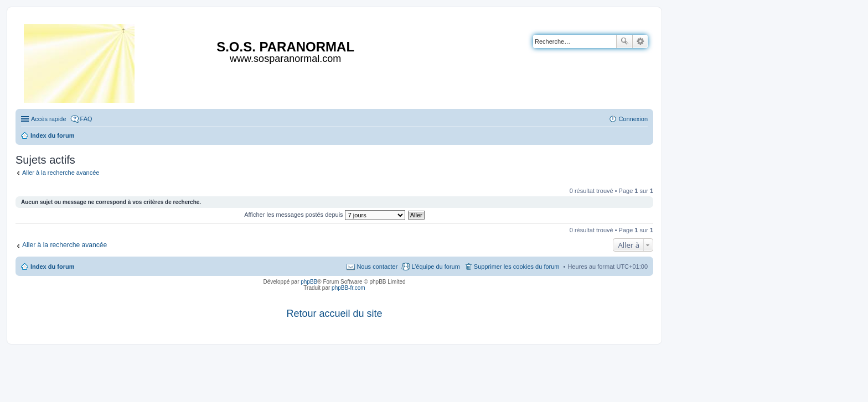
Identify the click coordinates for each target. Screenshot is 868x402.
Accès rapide (49, 119)
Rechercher (624, 41)
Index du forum (52, 267)
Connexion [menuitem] (633, 119)
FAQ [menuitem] (86, 119)
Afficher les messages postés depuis (324, 215)
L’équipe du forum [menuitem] (435, 267)
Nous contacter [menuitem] (377, 267)
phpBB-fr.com (348, 288)
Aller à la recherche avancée (61, 173)
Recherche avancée (640, 41)
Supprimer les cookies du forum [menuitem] (517, 267)
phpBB (309, 282)
